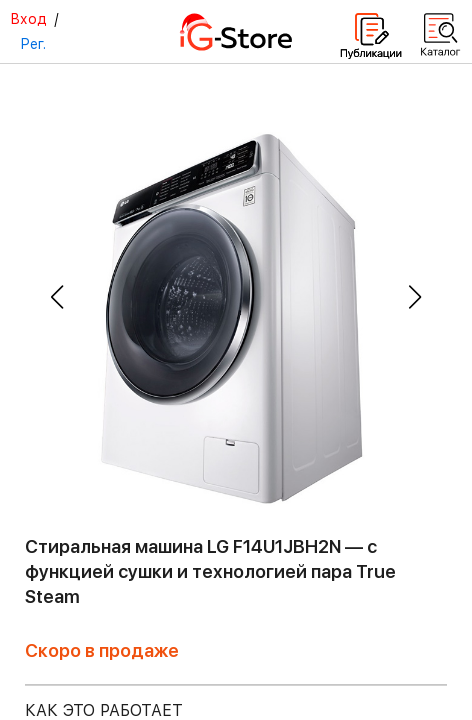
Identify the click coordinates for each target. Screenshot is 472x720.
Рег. (33, 44)
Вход (28, 19)
